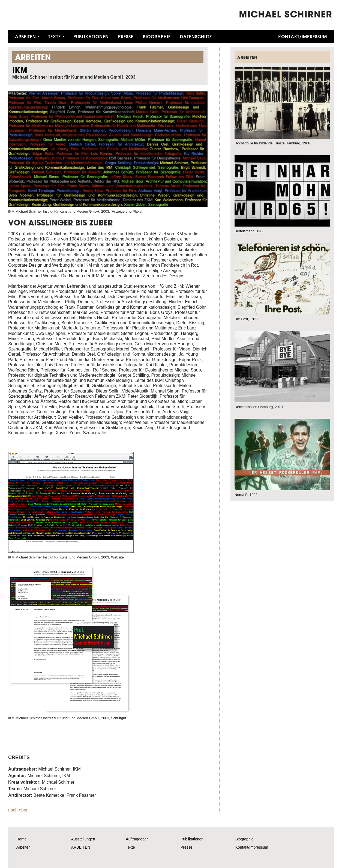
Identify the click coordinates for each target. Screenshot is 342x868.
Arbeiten (25, 36)
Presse (126, 36)
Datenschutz (196, 36)
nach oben (18, 810)
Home (21, 839)
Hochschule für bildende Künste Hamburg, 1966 (272, 143)
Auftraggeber (137, 839)
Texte (55, 36)
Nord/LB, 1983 (246, 495)
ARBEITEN (81, 847)
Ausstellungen (83, 839)
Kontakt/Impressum (303, 36)
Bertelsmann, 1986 (249, 231)
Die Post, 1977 (246, 319)
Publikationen (91, 36)
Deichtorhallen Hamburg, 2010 (259, 407)
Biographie (157, 36)
